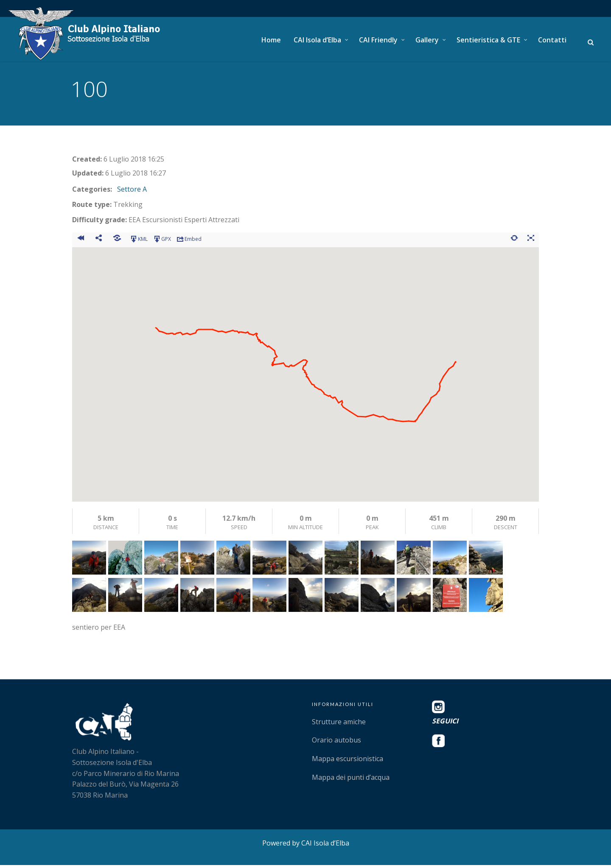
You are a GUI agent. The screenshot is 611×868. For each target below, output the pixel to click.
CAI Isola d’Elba (317, 40)
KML (139, 242)
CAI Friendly (378, 40)
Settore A (132, 192)
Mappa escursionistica (348, 762)
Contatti (552, 40)
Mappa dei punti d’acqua (351, 780)
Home (271, 40)
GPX (162, 242)
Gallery (427, 40)
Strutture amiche (339, 724)
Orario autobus (336, 743)
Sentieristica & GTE (488, 40)
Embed (189, 242)
